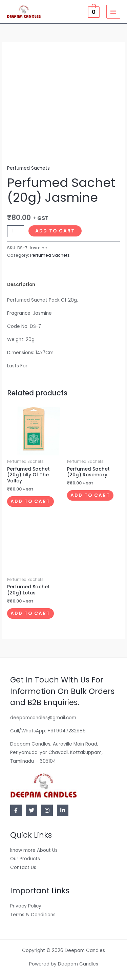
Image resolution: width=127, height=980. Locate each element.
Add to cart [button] (30, 501)
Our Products (25, 859)
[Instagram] (47, 810)
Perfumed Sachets (28, 168)
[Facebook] (16, 810)
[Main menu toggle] (113, 12)
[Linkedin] (63, 810)
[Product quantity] (16, 231)
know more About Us (34, 850)
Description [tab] (21, 285)
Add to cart (55, 231)
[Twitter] (31, 810)
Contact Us (23, 867)
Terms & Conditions (33, 915)
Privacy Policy (26, 906)
